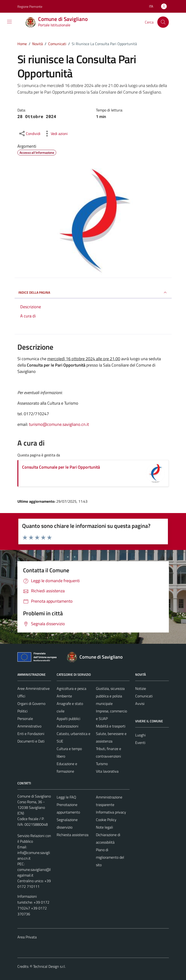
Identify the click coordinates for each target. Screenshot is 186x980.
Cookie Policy (106, 820)
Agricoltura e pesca (71, 688)
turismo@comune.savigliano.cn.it (59, 424)
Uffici (21, 696)
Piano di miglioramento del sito (110, 857)
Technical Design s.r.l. (49, 966)
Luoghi (140, 735)
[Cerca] (163, 22)
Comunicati (144, 696)
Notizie (141, 688)
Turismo (102, 764)
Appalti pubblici (68, 719)
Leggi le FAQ (66, 797)
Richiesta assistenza (73, 835)
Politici (22, 711)
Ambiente (64, 696)
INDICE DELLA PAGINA (93, 292)
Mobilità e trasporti (111, 726)
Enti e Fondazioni (31, 734)
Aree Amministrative (34, 688)
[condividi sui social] (29, 134)
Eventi (140, 743)
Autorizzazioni (67, 726)
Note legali (104, 827)
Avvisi (140, 703)
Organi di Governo (31, 703)
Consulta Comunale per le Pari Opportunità (61, 467)
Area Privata (27, 937)
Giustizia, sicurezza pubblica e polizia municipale (110, 696)
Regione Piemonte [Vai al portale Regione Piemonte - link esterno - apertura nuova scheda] (30, 6)
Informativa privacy (111, 812)
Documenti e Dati (31, 741)
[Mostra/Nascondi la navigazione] (9, 22)
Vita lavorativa (107, 771)
